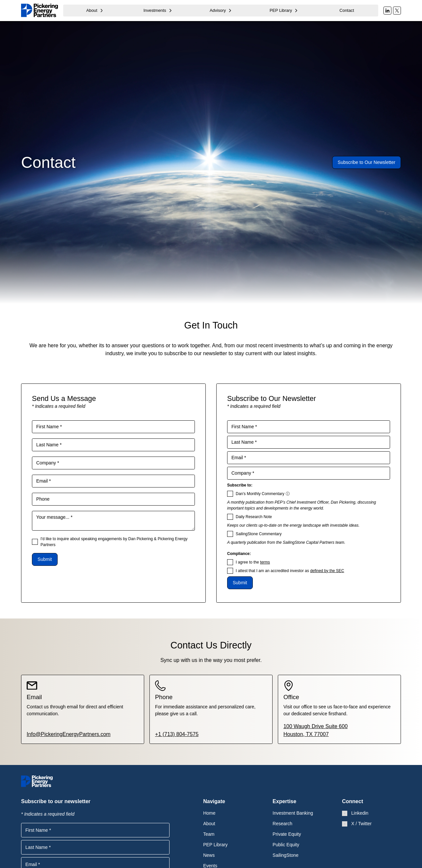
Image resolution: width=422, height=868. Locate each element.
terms (265, 562)
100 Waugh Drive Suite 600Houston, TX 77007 (316, 730)
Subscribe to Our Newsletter (367, 162)
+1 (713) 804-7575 (177, 734)
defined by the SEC (327, 571)
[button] (95, 10)
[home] (40, 10)
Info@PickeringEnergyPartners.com (69, 734)
